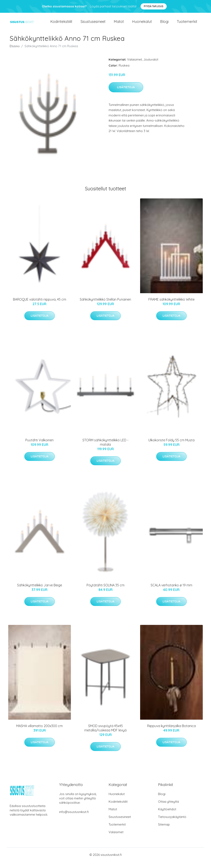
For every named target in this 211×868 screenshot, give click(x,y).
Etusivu (15, 52)
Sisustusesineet (93, 25)
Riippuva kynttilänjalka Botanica (171, 732)
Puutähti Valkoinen (39, 446)
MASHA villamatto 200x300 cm (39, 732)
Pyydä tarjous (154, 6)
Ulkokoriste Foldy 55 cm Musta (171, 446)
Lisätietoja (126, 93)
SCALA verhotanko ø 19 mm (171, 591)
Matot (119, 25)
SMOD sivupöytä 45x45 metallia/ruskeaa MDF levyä (105, 734)
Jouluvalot (151, 66)
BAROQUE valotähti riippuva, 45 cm (40, 306)
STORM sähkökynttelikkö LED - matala (105, 448)
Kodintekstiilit (61, 25)
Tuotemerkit (187, 25)
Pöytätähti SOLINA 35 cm (105, 591)
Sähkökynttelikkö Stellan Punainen (105, 306)
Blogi (164, 25)
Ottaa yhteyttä (168, 808)
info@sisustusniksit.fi (74, 818)
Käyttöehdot (167, 815)
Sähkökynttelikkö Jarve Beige (40, 591)
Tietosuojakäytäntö (172, 823)
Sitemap (164, 831)
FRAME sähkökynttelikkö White (171, 306)
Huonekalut (142, 25)
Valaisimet (135, 66)
